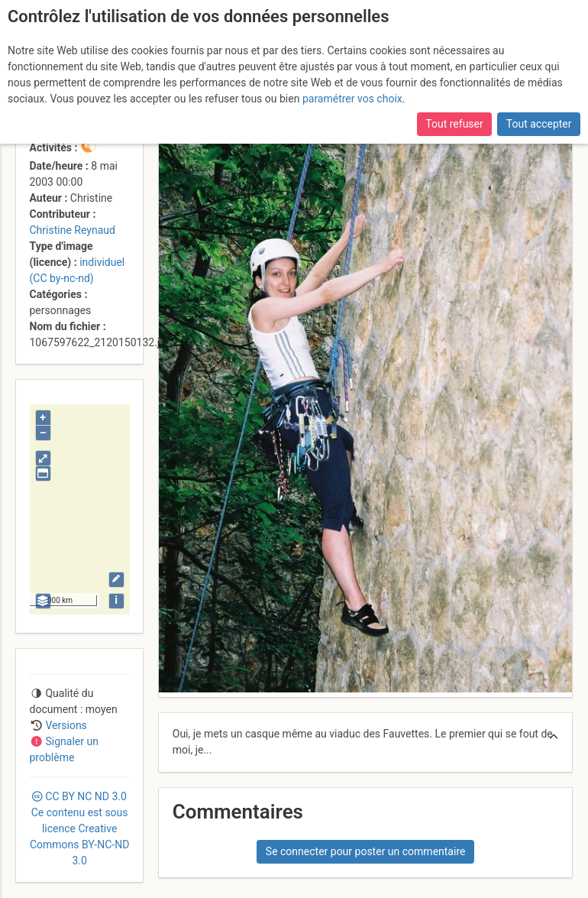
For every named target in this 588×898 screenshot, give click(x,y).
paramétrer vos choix (352, 99)
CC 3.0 (79, 828)
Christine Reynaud (73, 230)
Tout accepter (539, 124)
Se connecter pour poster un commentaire (366, 851)
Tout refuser (454, 124)
